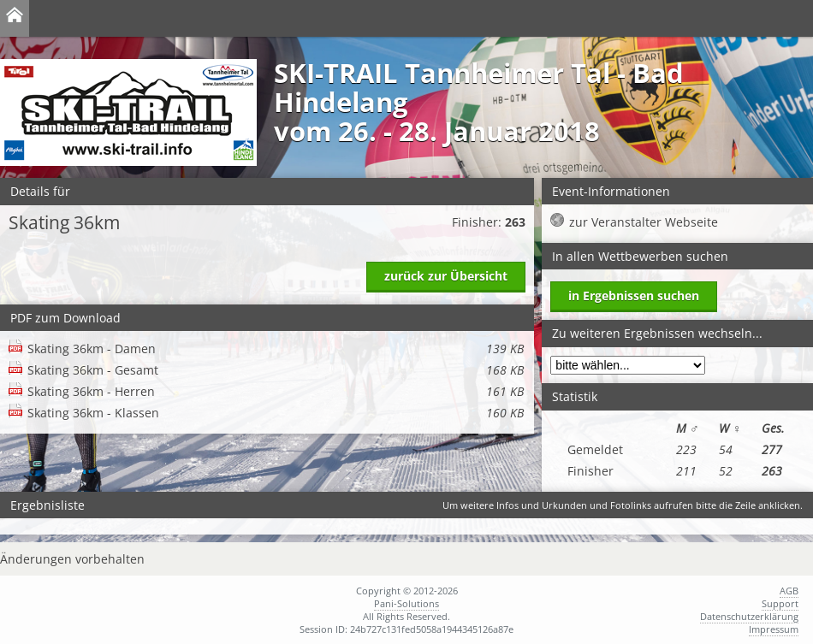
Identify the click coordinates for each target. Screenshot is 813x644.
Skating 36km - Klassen (276, 413)
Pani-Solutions (406, 603)
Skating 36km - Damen (276, 349)
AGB (789, 591)
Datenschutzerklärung (749, 616)
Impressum (774, 629)
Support (780, 603)
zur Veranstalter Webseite (644, 222)
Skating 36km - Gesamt (276, 370)
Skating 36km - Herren (276, 391)
